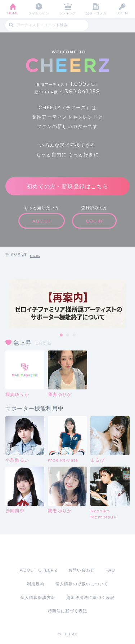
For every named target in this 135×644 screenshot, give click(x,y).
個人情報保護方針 (38, 597)
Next (128, 304)
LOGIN (122, 13)
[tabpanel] (67, 303)
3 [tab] (75, 335)
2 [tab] (68, 335)
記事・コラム (96, 13)
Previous (7, 304)
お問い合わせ (82, 570)
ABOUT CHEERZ (39, 570)
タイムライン (39, 13)
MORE (35, 256)
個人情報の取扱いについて (82, 584)
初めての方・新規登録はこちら (67, 186)
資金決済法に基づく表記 (90, 597)
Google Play (86, 551)
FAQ (110, 570)
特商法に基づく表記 (68, 611)
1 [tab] (62, 335)
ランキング (67, 13)
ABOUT (42, 221)
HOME (13, 13)
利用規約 (36, 584)
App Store (48, 551)
